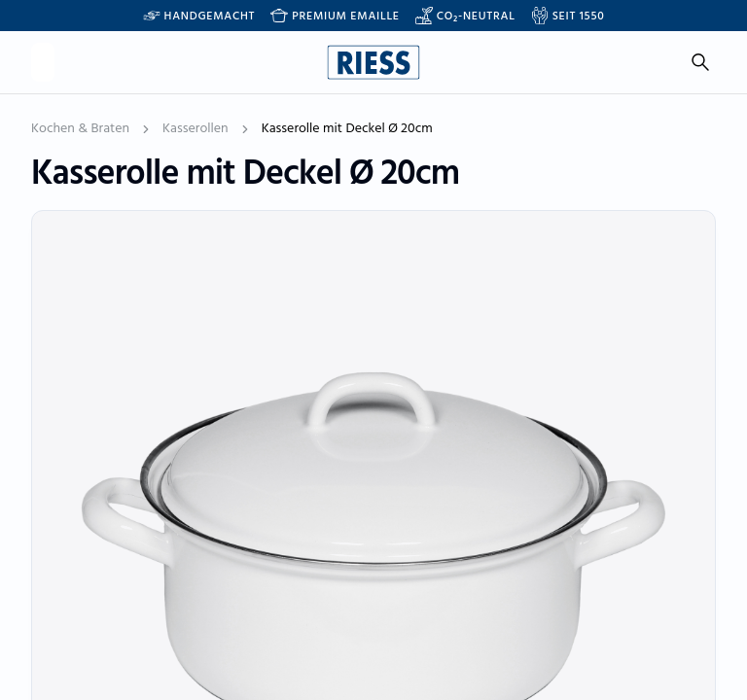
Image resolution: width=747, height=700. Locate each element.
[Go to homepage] (373, 62)
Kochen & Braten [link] (80, 129)
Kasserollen (196, 129)
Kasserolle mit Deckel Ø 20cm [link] (347, 129)
